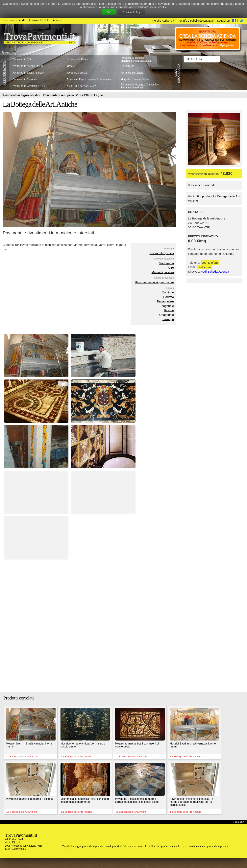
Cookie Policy (131, 12)
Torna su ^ (239, 822)
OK (109, 12)
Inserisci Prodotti (39, 20)
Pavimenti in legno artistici (22, 95)
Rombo (169, 310)
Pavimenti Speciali (162, 253)
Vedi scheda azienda (202, 185)
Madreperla (166, 263)
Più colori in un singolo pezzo (155, 282)
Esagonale (167, 306)
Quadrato (168, 297)
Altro (171, 268)
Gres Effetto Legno (90, 95)
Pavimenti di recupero (59, 95)
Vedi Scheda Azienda (215, 272)
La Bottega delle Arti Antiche (40, 104)
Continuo (168, 292)
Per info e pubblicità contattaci (196, 21)
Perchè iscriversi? (163, 21)
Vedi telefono (210, 263)
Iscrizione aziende (14, 20)
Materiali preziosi (163, 272)
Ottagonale (167, 315)
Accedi (57, 20)
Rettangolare (165, 301)
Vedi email (204, 267)
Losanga (168, 319)
